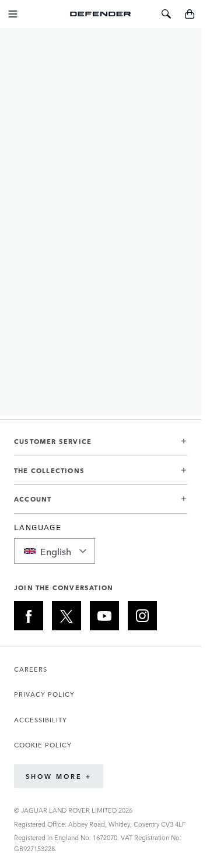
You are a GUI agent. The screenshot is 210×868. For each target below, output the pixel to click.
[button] (101, 446)
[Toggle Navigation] (13, 14)
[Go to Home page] (101, 14)
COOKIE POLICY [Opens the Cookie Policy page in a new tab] (43, 745)
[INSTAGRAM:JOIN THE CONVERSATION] (142, 616)
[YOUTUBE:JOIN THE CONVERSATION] (104, 616)
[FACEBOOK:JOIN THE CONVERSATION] (29, 616)
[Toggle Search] (166, 14)
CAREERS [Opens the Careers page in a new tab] (31, 669)
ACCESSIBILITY (41, 720)
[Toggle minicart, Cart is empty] (190, 14)
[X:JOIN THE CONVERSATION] (66, 616)
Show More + (59, 776)
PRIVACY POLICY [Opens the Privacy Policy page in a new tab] (44, 694)
